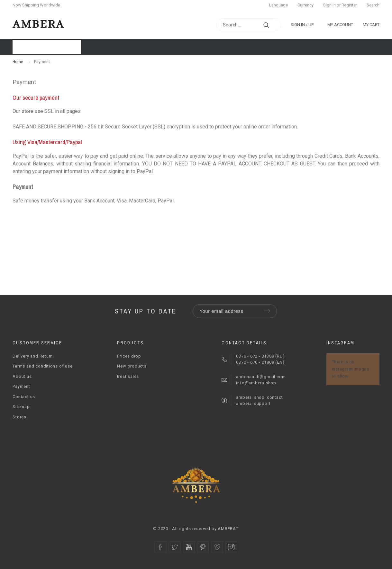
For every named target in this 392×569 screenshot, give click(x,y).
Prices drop (129, 356)
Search (373, 5)
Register (349, 5)
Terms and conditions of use (42, 366)
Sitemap (21, 407)
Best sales (128, 376)
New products (132, 366)
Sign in (329, 5)
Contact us (24, 397)
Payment (21, 386)
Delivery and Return (33, 356)
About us (22, 376)
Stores (19, 417)
